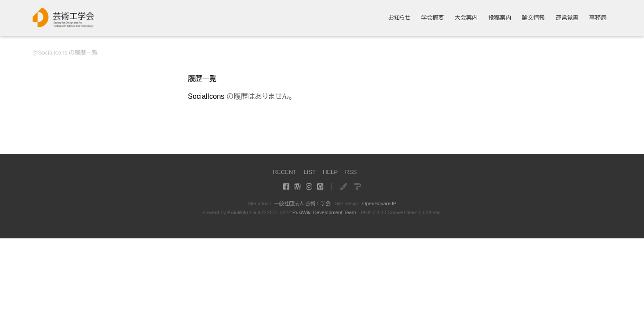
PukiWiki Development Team (324, 212)
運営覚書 (567, 18)
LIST (310, 172)
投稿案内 (500, 18)
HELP (330, 172)
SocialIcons (53, 53)
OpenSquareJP (379, 203)
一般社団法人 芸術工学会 (302, 203)
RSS (351, 172)
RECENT (285, 172)
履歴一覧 (202, 78)
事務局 (598, 18)
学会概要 (433, 18)
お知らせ (399, 18)
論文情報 (533, 18)
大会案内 (466, 18)
